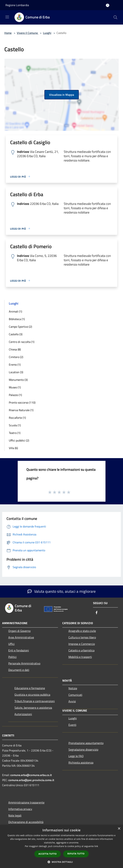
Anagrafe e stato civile (82, 631)
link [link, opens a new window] (96, 846)
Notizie (73, 688)
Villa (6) (13, 448)
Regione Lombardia (17, 5)
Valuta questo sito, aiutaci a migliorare (62, 591)
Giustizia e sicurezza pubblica (32, 695)
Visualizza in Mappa (62, 95)
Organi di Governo (19, 631)
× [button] (119, 829)
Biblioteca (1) (17, 319)
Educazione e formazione (30, 688)
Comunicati (75, 695)
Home (8, 33)
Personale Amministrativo (24, 663)
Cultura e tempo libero (82, 637)
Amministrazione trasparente (26, 802)
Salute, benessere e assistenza (33, 708)
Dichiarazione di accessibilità (26, 822)
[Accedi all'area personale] (108, 5)
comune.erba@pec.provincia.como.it (31, 780)
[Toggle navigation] (7, 17)
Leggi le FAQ (76, 756)
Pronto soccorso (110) (22, 402)
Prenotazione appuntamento (86, 743)
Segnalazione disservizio (83, 749)
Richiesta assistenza (81, 763)
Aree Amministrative (21, 637)
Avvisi (72, 701)
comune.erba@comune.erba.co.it (31, 775)
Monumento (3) (18, 380)
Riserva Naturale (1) (21, 410)
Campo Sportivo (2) (20, 327)
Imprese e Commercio (82, 644)
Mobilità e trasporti (80, 657)
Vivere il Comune (28, 33)
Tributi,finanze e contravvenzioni (35, 701)
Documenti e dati (19, 670)
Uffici (11, 644)
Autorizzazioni (23, 714)
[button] (62, 862)
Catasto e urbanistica (81, 650)
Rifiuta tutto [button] (76, 854)
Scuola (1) (15, 425)
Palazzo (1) (15, 395)
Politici (12, 657)
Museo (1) (15, 387)
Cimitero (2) (16, 357)
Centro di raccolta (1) (22, 342)
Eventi (72, 725)
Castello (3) (16, 334)
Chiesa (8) (15, 349)
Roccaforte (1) (17, 418)
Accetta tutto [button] (48, 854)
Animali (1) (15, 311)
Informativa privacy (20, 809)
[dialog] (61, 846)
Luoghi (47, 33)
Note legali (15, 815)
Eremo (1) (15, 365)
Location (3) (16, 372)
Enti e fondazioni (19, 650)
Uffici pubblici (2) (19, 440)
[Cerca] (115, 17)
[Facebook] (97, 613)
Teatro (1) (15, 433)
